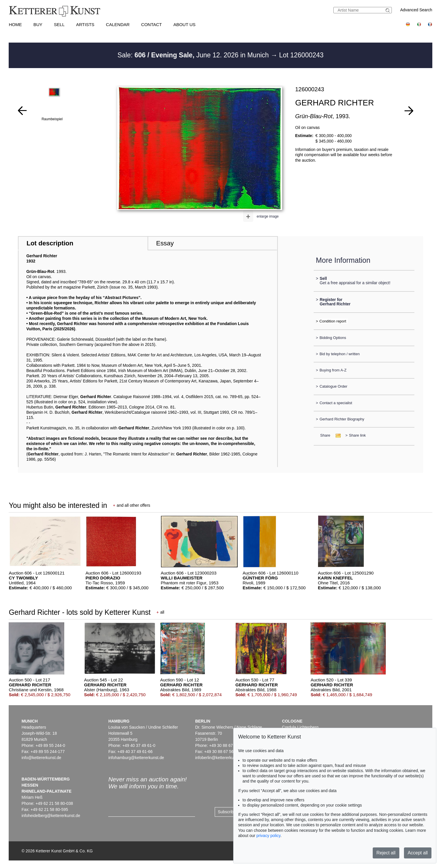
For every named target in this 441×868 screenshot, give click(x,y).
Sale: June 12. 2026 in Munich (194, 55)
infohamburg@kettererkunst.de (136, 758)
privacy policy (268, 836)
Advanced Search (416, 10)
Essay (165, 243)
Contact (151, 24)
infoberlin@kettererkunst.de (220, 758)
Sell (59, 24)
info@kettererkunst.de (41, 758)
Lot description (50, 243)
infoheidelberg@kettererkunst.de (51, 816)
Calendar (118, 24)
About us (184, 24)
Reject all (386, 853)
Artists (85, 24)
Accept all (418, 853)
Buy (38, 24)
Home (15, 24)
